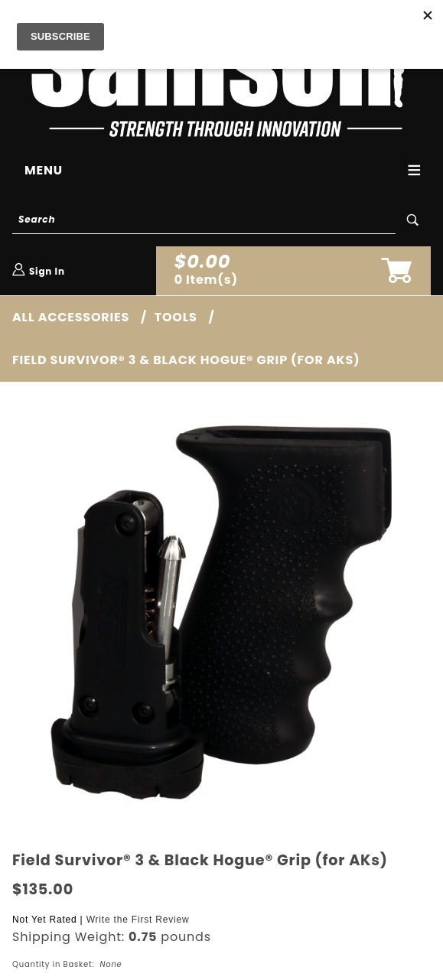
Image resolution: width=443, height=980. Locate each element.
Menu (44, 170)
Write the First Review (138, 920)
